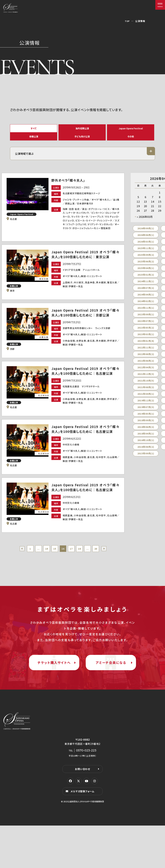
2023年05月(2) (146, 335)
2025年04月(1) (146, 276)
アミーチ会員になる (111, 697)
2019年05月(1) (146, 421)
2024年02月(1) (146, 309)
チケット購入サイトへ (54, 697)
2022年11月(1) (146, 355)
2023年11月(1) (146, 315)
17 (73, 574)
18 (83, 574)
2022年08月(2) (146, 362)
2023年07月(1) (146, 329)
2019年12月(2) (146, 408)
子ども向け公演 (82, 141)
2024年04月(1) (146, 302)
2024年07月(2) (146, 296)
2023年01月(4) (146, 349)
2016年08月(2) (146, 455)
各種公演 (34, 141)
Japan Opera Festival (131, 129)
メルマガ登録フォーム (83, 834)
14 (44, 574)
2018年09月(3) (146, 428)
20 (102, 574)
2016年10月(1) (146, 448)
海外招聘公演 (82, 129)
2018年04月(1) (146, 441)
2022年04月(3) (146, 375)
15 (53, 574)
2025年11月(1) (146, 256)
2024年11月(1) (146, 289)
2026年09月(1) (146, 236)
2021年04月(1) (146, 402)
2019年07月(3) (146, 415)
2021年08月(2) (146, 395)
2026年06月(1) (146, 243)
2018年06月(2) (146, 435)
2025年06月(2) (146, 269)
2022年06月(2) (146, 368)
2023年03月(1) (146, 342)
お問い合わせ (82, 811)
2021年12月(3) (146, 382)
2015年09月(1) (146, 461)
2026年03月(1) (146, 249)
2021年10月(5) (146, 388)
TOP (127, 21)
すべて (34, 129)
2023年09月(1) (146, 322)
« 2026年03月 (145, 224)
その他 (131, 141)
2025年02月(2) (146, 282)
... (34, 574)
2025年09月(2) (146, 263)
